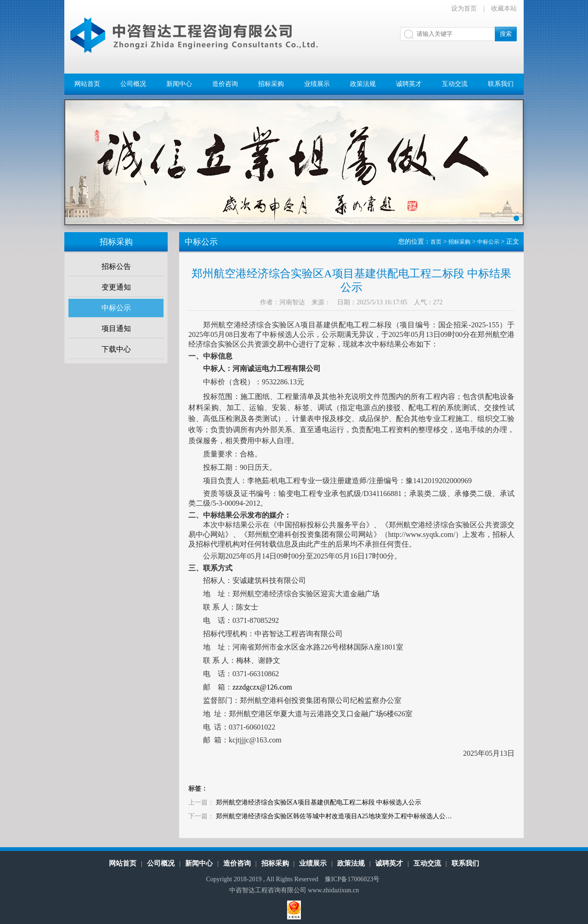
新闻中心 (179, 84)
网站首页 (87, 84)
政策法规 (363, 84)
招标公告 (116, 266)
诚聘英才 (409, 84)
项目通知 (116, 328)
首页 (436, 242)
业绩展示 (317, 84)
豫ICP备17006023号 (352, 879)
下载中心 (116, 349)
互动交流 (455, 84)
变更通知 (116, 287)
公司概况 (133, 84)
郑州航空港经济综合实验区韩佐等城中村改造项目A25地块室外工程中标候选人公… (334, 816)
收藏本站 (504, 9)
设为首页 (464, 9)
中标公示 (116, 308)
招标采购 (271, 84)
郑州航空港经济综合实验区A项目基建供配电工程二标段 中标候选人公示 (319, 802)
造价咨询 (225, 84)
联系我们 (501, 84)
